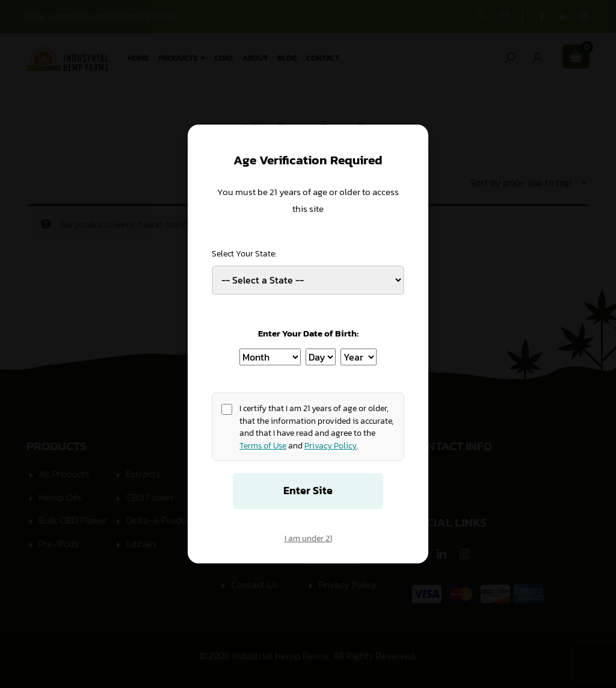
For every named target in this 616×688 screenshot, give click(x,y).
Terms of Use (263, 445)
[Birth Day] (321, 357)
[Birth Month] (270, 357)
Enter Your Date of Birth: (308, 333)
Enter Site (308, 491)
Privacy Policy (331, 445)
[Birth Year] (359, 357)
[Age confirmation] (227, 409)
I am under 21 (308, 538)
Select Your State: (244, 253)
